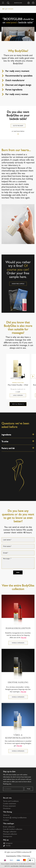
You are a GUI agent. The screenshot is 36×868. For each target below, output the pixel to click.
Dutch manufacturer (15, 81)
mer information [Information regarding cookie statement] (15, 866)
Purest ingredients (14, 90)
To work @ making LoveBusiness (15, 818)
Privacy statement (9, 806)
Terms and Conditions (11, 801)
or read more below (18, 131)
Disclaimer (7, 809)
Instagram (9, 843)
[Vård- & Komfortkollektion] (18, 718)
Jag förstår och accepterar (25, 866)
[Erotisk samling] (18, 664)
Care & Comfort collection (13, 829)
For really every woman (17, 94)
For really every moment (17, 71)
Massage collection (10, 832)
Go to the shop (18, 126)
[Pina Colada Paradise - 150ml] (18, 370)
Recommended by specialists (19, 76)
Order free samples (18, 284)
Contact (6, 820)
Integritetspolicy (11, 856)
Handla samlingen (18, 643)
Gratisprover (8, 837)
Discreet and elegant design (18, 85)
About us (6, 815)
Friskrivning (26, 856)
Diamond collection (10, 834)
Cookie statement (10, 804)
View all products (18, 404)
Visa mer (24, 638)
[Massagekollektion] (18, 610)
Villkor (19, 856)
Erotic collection (9, 827)
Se (6, 9)
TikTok (8, 846)
